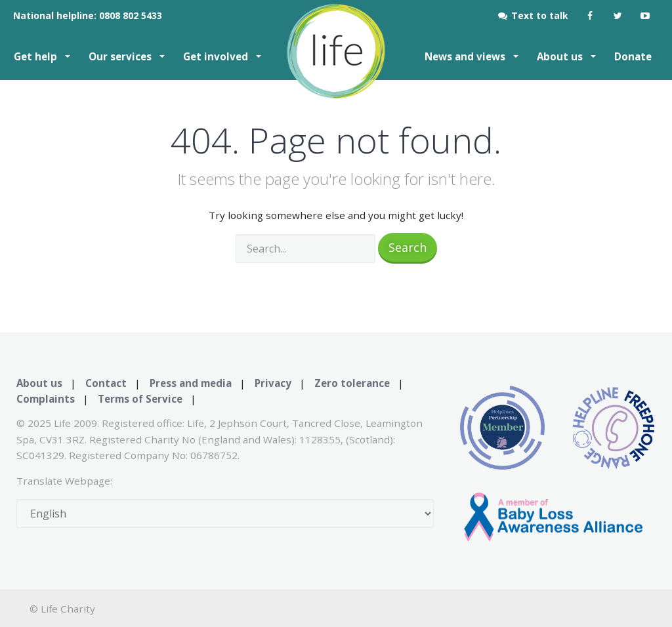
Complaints (46, 399)
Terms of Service (140, 399)
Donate (633, 56)
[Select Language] (225, 514)
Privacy (273, 383)
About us (561, 56)
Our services (121, 56)
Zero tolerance (352, 383)
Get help (37, 56)
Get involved (217, 56)
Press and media (191, 383)
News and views (466, 56)
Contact (106, 383)
